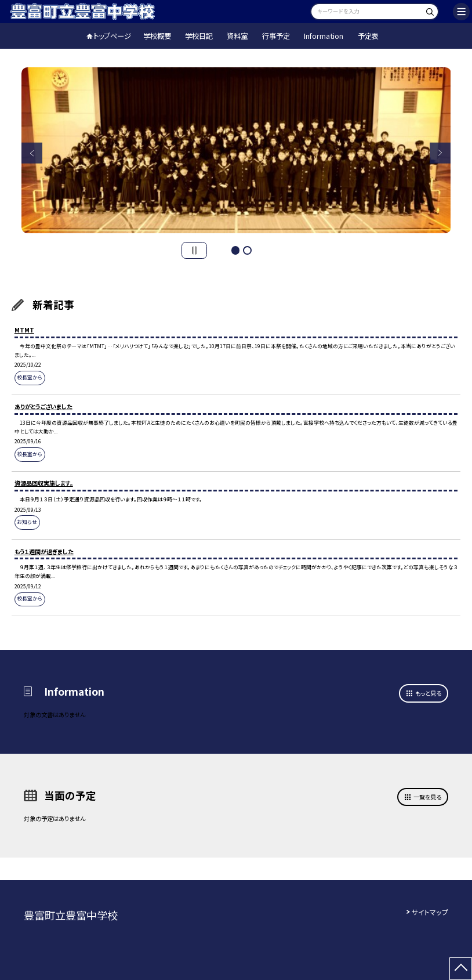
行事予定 (276, 36)
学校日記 (199, 36)
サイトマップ (430, 912)
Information (324, 36)
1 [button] (236, 250)
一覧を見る (427, 797)
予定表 (368, 36)
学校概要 (157, 36)
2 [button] (247, 250)
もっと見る (428, 693)
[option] (236, 150)
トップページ (112, 36)
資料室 (237, 36)
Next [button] (440, 153)
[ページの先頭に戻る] (461, 969)
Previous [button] (32, 153)
